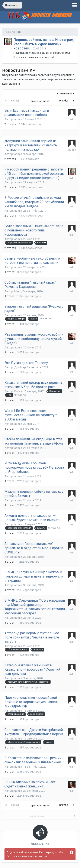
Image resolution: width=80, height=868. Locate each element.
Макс (18, 291)
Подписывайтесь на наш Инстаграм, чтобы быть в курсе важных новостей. (44, 44)
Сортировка (66, 94)
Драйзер (20, 367)
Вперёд (64, 101)
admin (18, 119)
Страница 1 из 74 (40, 101)
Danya (18, 391)
